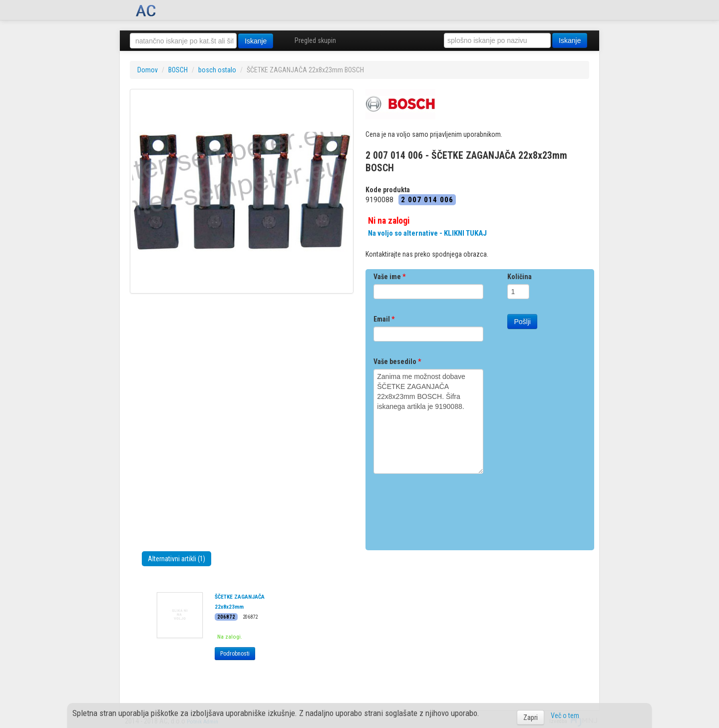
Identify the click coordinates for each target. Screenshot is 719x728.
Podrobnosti (235, 654)
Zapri (531, 718)
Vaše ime (389, 277)
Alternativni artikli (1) (177, 559)
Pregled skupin (315, 40)
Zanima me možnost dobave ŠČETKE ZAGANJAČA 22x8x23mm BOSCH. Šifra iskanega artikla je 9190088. (428, 421)
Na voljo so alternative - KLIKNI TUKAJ (427, 233)
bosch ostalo (217, 70)
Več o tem (565, 716)
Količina (520, 277)
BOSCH (178, 70)
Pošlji (522, 322)
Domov (148, 70)
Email (384, 319)
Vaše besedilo (397, 362)
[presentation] (449, 508)
